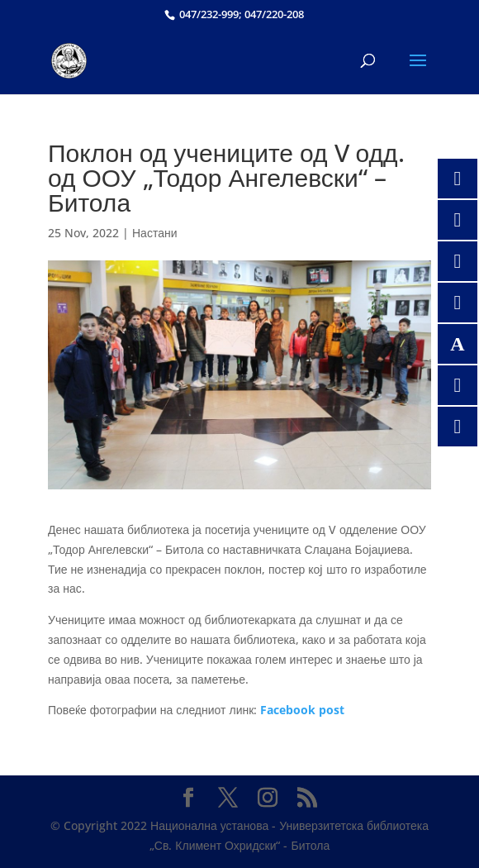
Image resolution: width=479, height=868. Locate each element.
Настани (155, 233)
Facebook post (302, 710)
